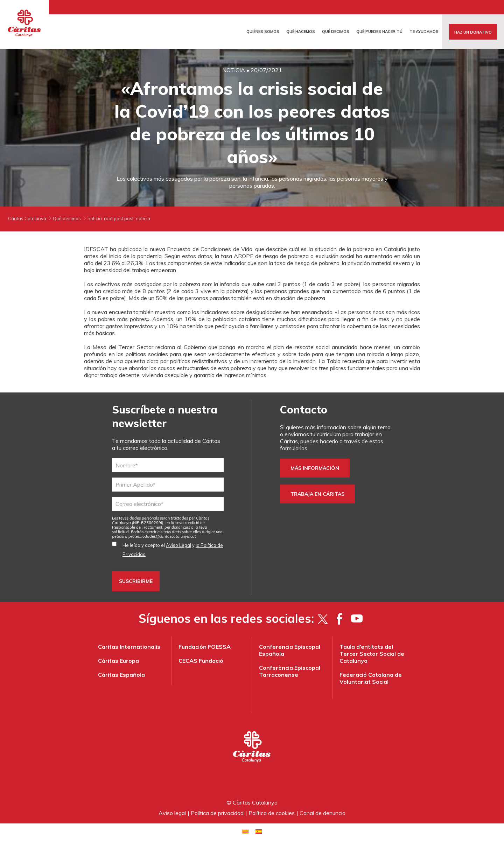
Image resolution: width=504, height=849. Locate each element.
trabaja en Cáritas (317, 494)
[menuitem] (245, 831)
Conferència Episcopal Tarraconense (290, 671)
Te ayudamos (424, 32)
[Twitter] (323, 619)
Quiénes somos (263, 32)
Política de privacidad (217, 813)
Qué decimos (336, 32)
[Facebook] (340, 619)
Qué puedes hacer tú (379, 32)
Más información (315, 468)
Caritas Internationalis (129, 647)
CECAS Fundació (201, 661)
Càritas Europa (118, 661)
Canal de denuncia (323, 813)
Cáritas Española (121, 675)
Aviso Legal (178, 545)
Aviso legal (172, 813)
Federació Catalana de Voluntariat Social (371, 678)
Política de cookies (272, 813)
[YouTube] (357, 619)
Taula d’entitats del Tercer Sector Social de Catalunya (372, 654)
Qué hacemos (301, 32)
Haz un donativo (473, 32)
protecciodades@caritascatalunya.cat (162, 536)
